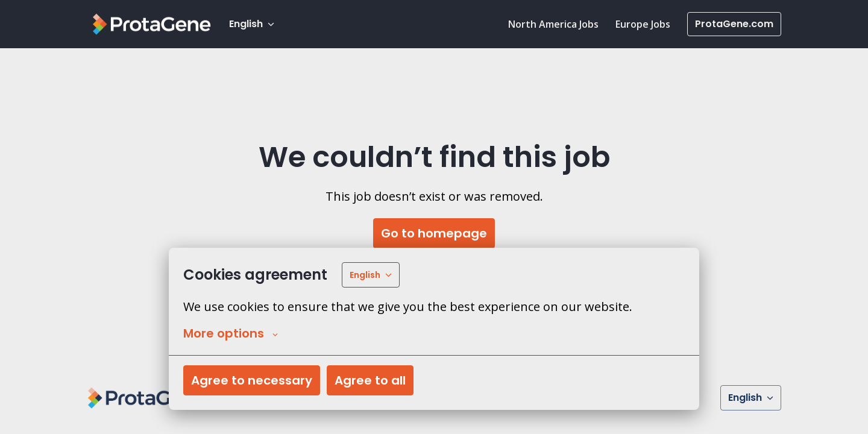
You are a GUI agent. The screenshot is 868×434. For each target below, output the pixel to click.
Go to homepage (434, 233)
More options (231, 333)
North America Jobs (553, 24)
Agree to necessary (252, 380)
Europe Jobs (643, 24)
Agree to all (370, 380)
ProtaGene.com (734, 24)
